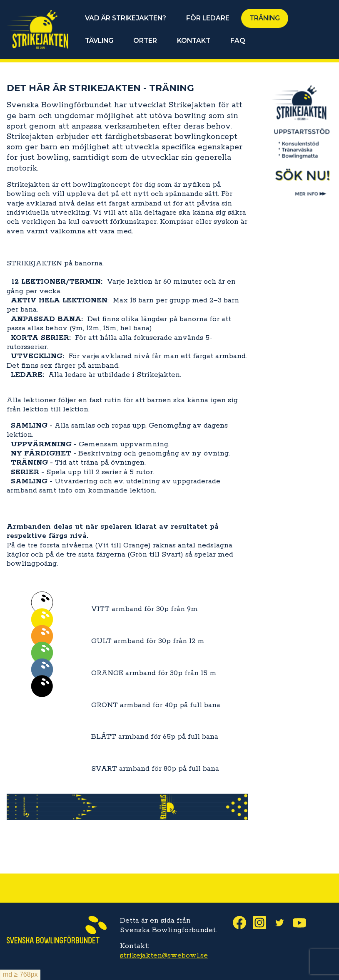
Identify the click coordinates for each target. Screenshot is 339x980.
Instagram (263, 923)
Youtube (303, 923)
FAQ (238, 41)
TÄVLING (99, 41)
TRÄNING (265, 18)
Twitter (283, 923)
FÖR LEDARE (208, 18)
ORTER (145, 41)
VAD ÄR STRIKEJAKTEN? (126, 18)
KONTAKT (194, 41)
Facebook (243, 923)
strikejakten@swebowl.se (164, 955)
